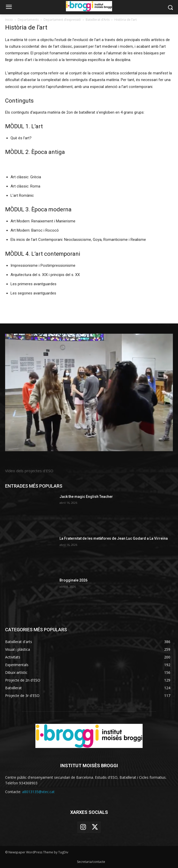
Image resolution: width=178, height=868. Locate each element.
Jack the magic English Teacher (86, 497)
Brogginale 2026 (73, 580)
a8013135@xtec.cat (38, 792)
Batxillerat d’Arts (98, 20)
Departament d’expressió (62, 20)
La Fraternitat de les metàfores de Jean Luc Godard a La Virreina (114, 538)
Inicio (9, 20)
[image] (89, 392)
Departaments (28, 20)
